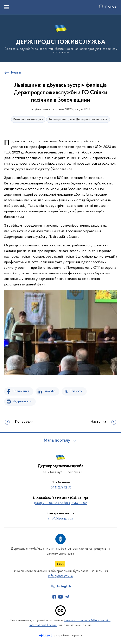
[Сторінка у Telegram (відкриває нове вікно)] (67, 597)
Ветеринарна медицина (28, 119)
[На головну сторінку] (60, 38)
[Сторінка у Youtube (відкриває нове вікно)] (60, 597)
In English (64, 587)
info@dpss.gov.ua (60, 519)
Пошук (111, 7)
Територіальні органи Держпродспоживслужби (78, 119)
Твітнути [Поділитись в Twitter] (76, 391)
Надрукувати (22, 402)
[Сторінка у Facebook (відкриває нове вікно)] (54, 597)
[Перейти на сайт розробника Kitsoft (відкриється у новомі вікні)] (46, 635)
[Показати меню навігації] (7, 7)
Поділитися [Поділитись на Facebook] (21, 391)
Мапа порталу (57, 441)
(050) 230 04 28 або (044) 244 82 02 (61, 503)
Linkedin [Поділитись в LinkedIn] (50, 391)
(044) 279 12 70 (60, 488)
